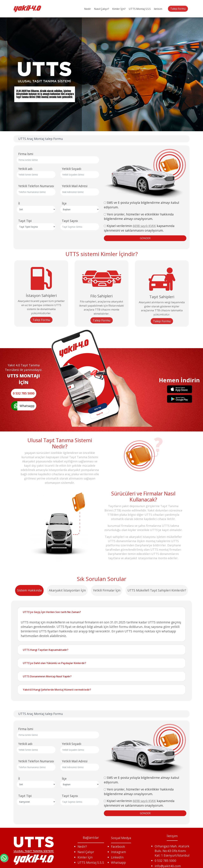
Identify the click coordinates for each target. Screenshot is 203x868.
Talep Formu (178, 9)
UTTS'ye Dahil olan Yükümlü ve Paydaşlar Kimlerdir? (54, 796)
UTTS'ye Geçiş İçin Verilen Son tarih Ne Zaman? (52, 745)
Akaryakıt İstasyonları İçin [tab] (67, 723)
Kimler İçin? (119, 9)
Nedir (88, 9)
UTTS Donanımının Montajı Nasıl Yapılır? (47, 810)
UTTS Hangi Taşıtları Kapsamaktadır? (46, 783)
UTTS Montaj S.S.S (140, 9)
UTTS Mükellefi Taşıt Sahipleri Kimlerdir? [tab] (157, 723)
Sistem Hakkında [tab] (29, 723)
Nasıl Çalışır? (102, 9)
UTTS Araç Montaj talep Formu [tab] (41, 246)
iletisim (158, 9)
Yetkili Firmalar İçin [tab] (107, 723)
